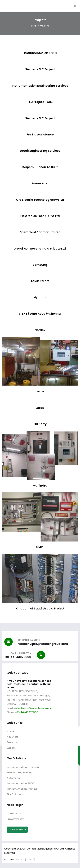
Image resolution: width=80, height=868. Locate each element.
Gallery (11, 748)
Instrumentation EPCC (20, 783)
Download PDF (17, 830)
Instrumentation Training (22, 789)
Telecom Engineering (20, 772)
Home (34, 26)
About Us (12, 737)
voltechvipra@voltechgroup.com (43, 644)
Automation (14, 778)
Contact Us (14, 813)
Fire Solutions (15, 794)
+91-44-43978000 (18, 657)
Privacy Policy (15, 819)
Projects (12, 742)
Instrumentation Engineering (24, 767)
